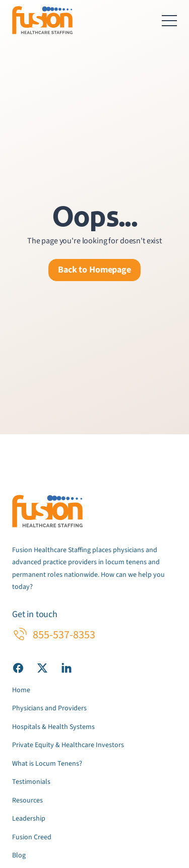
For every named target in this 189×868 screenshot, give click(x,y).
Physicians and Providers (49, 708)
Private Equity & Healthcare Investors (68, 745)
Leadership (29, 819)
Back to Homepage (94, 270)
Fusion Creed (32, 837)
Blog (19, 855)
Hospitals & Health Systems (53, 727)
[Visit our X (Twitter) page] (42, 667)
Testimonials (31, 782)
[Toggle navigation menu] (169, 20)
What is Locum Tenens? (47, 764)
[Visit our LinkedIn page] (67, 667)
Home (21, 690)
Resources (27, 800)
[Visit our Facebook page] (18, 667)
